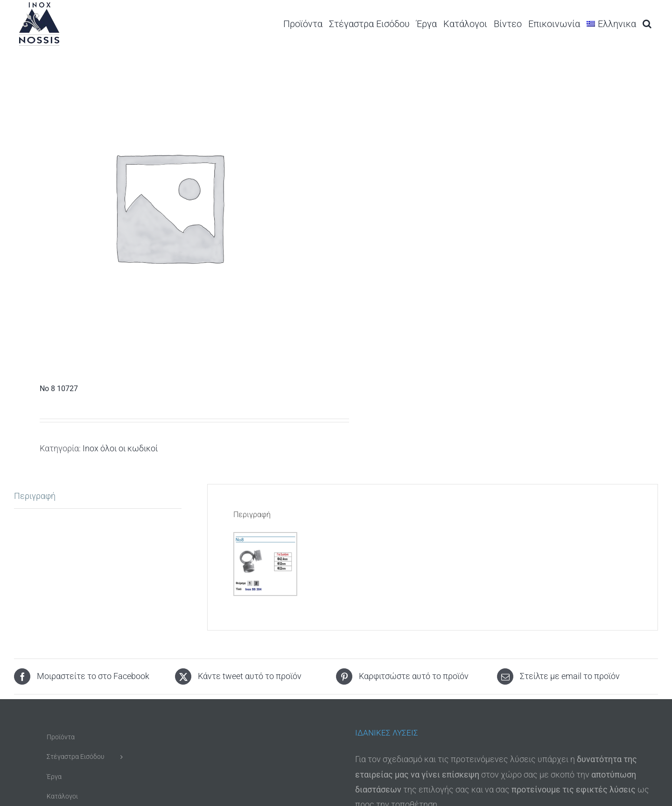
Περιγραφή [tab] (35, 496)
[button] (647, 24)
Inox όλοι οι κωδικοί (120, 448)
